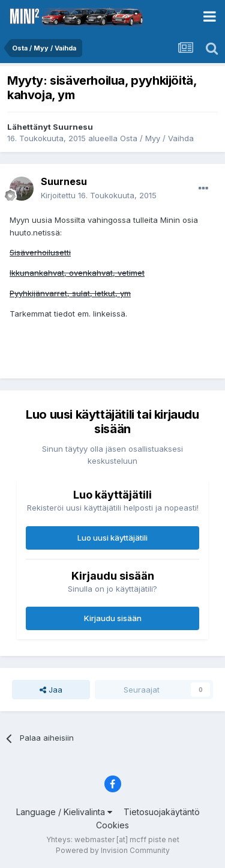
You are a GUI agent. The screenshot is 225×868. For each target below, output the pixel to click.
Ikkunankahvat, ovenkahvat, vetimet (77, 273)
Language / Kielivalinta (64, 812)
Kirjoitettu (99, 195)
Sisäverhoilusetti (40, 252)
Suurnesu (73, 127)
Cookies (112, 825)
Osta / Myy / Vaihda (157, 138)
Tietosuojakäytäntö (162, 812)
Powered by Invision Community (113, 850)
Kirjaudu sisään (113, 618)
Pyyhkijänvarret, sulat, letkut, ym (70, 293)
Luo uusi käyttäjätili (112, 538)
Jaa (51, 690)
